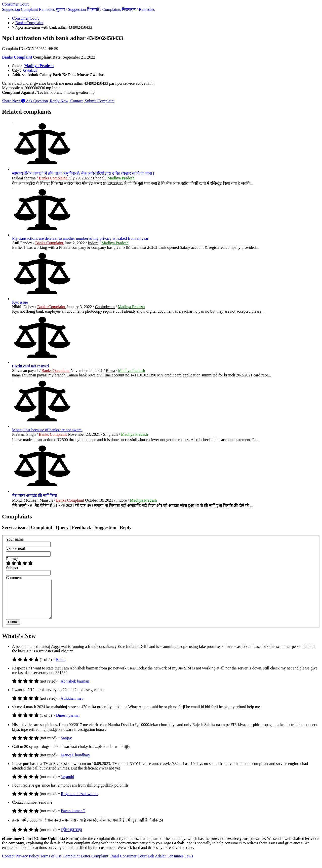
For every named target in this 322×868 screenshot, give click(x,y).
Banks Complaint (17, 57)
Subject (12, 568)
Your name (15, 539)
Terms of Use (51, 864)
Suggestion (11, 9)
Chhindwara (105, 307)
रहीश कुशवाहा (71, 837)
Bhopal (99, 178)
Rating (11, 559)
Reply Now (58, 101)
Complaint (29, 9)
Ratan (61, 667)
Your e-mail (16, 549)
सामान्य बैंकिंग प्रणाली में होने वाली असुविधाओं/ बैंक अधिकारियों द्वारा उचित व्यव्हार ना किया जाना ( (83, 173)
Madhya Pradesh (39, 66)
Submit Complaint (99, 101)
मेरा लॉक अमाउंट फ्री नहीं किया (34, 495)
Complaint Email (106, 864)
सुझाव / (71, 9)
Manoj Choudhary (76, 763)
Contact (76, 101)
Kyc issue (20, 302)
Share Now (12, 101)
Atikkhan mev (72, 706)
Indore (93, 243)
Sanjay (66, 745)
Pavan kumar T (73, 818)
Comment (14, 578)
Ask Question (35, 101)
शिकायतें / (104, 9)
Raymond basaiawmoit (79, 801)
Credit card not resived (30, 366)
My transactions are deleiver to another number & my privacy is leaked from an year (80, 238)
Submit (13, 629)
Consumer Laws (180, 864)
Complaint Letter (76, 864)
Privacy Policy (27, 864)
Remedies (47, 9)
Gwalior (30, 70)
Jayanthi (68, 784)
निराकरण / (138, 9)
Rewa (110, 371)
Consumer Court (15, 4)
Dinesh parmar (68, 723)
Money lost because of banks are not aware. (47, 430)
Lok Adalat (157, 864)
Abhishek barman (75, 689)
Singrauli (111, 434)
